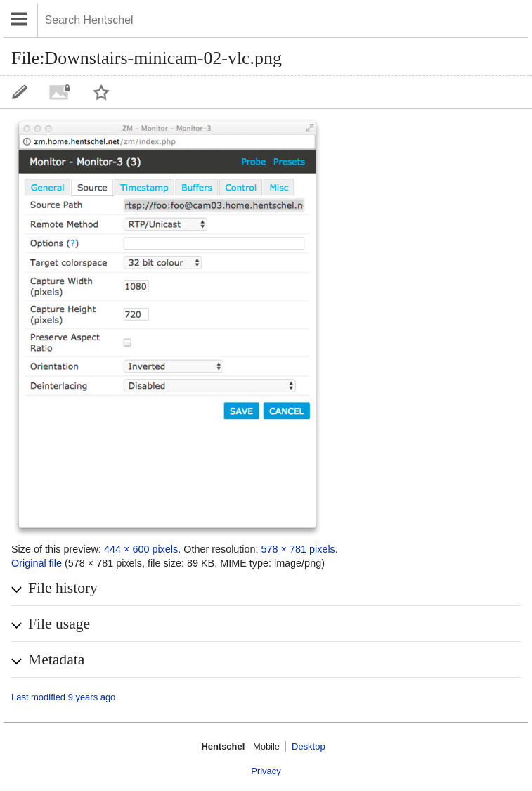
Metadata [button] (56, 660)
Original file (37, 563)
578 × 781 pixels (298, 549)
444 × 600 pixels (141, 549)
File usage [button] (59, 624)
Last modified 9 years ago (63, 697)
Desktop (309, 746)
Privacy (266, 771)
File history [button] (63, 588)
